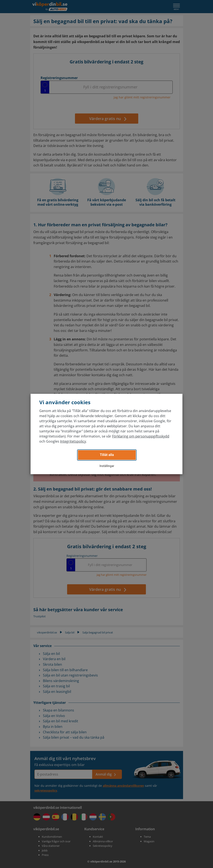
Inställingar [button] (107, 466)
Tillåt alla (107, 455)
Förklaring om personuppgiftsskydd (141, 436)
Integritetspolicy (73, 441)
